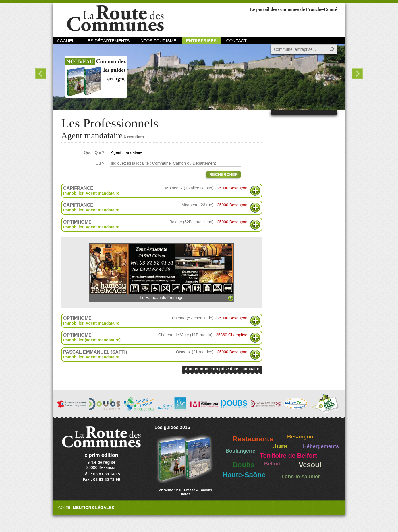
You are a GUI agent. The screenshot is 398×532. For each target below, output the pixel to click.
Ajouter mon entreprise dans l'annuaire (222, 369)
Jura (280, 446)
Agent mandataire (102, 193)
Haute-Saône (244, 475)
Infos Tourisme (158, 41)
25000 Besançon (232, 188)
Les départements (107, 41)
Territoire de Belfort (288, 456)
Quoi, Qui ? (94, 152)
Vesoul (310, 465)
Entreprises (201, 41)
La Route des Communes (115, 19)
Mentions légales (93, 508)
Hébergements (321, 446)
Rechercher (224, 174)
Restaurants (253, 439)
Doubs (244, 465)
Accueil (66, 41)
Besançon (300, 437)
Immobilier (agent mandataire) (92, 340)
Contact (236, 41)
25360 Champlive (232, 335)
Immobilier (73, 193)
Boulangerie (240, 451)
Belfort (273, 464)
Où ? (100, 163)
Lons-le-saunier (301, 477)
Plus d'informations (255, 191)
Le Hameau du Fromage (162, 271)
